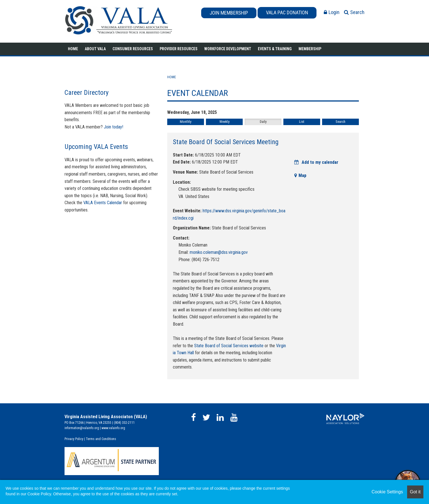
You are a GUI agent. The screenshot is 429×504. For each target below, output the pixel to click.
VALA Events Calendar (103, 203)
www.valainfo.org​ (113, 428)
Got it (415, 492)
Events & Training (275, 49)
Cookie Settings (387, 492)
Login (332, 12)
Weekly (224, 122)
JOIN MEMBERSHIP (229, 13)
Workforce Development (228, 49)
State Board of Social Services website (229, 346)
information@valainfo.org (82, 428)
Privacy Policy (74, 439)
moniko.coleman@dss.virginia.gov (219, 252)
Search (340, 122)
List (302, 122)
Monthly (186, 122)
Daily (263, 122)
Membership (310, 49)
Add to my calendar (316, 162)
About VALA (95, 49)
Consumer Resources (133, 49)
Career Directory (87, 93)
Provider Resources (179, 49)
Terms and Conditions (101, 439)
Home (73, 49)
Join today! (113, 127)
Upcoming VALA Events (96, 147)
